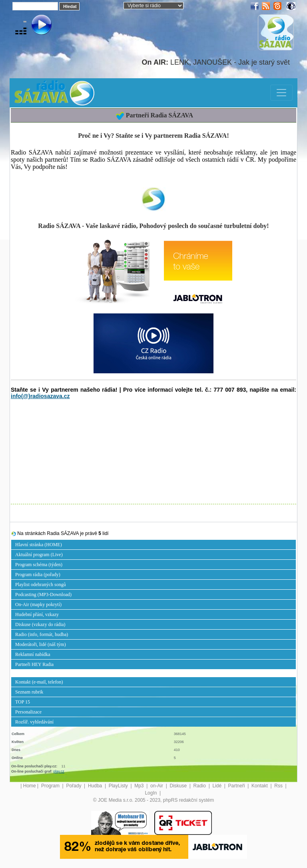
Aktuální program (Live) (39, 555)
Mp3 (140, 786)
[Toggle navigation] (281, 93)
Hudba (96, 786)
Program (51, 786)
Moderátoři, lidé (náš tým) (41, 644)
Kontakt (260, 786)
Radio (200, 786)
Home (30, 786)
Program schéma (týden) (39, 565)
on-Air (157, 786)
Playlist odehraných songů (41, 585)
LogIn (151, 793)
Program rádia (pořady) (38, 575)
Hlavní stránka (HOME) (39, 545)
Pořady (74, 786)
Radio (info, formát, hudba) (42, 634)
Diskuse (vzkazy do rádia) (40, 624)
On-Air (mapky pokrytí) (38, 604)
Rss (279, 786)
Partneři (237, 786)
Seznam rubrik (29, 692)
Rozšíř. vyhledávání (34, 722)
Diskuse (179, 786)
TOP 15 (23, 702)
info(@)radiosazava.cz (40, 396)
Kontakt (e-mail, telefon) (39, 682)
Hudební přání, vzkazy (37, 614)
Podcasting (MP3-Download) (43, 595)
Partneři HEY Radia (34, 664)
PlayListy (119, 786)
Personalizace (28, 712)
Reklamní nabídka (33, 654)
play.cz (59, 771)
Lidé (217, 786)
